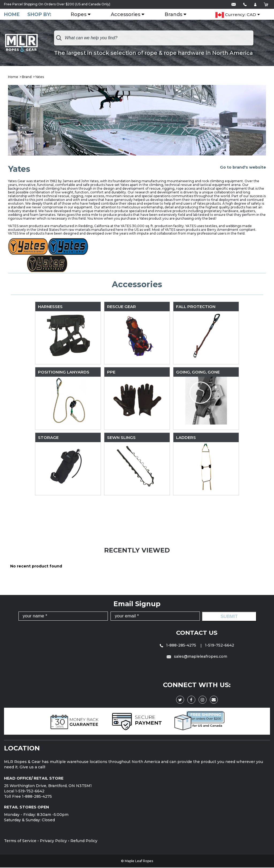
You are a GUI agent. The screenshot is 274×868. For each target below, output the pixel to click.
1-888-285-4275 (178, 646)
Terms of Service (20, 841)
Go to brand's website (243, 168)
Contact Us (197, 633)
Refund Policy (84, 841)
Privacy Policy (53, 841)
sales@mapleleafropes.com (197, 657)
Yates (40, 77)
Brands (177, 15)
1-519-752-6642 (220, 646)
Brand (27, 77)
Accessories (129, 15)
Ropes (82, 15)
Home (12, 15)
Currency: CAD (236, 23)
